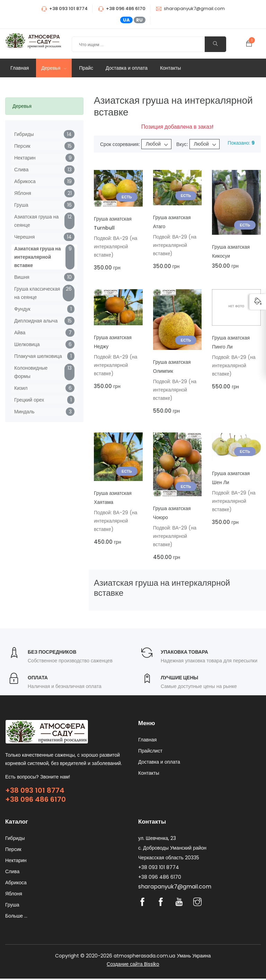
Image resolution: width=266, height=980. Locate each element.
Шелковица (27, 344)
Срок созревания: (120, 144)
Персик (22, 146)
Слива (21, 170)
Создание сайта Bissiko (133, 965)
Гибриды (24, 134)
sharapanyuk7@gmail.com (194, 8)
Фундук (22, 309)
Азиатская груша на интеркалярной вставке (38, 257)
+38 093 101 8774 (35, 790)
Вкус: (182, 144)
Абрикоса (25, 181)
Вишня (22, 277)
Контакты (170, 68)
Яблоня (23, 193)
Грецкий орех (29, 400)
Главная (20, 68)
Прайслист (150, 752)
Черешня (24, 237)
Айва (20, 333)
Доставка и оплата (127, 68)
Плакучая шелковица (38, 356)
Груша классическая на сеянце (37, 293)
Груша (21, 205)
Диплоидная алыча (36, 321)
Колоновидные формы (31, 372)
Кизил (21, 388)
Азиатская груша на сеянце (36, 221)
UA (126, 20)
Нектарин (25, 158)
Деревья (54, 68)
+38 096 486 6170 (36, 799)
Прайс (86, 68)
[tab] (44, 106)
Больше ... (16, 917)
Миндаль (24, 412)
